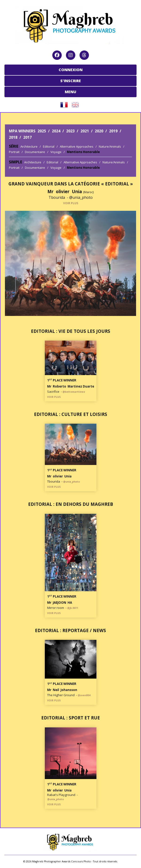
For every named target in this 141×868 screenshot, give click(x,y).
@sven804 (84, 695)
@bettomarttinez (74, 392)
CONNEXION (71, 70)
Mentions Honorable (83, 152)
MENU (70, 92)
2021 (85, 131)
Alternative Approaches (77, 146)
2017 (27, 137)
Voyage (56, 152)
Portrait (14, 152)
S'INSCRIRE (71, 81)
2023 (70, 131)
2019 (113, 131)
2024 (56, 131)
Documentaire (35, 152)
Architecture (29, 146)
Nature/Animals (110, 146)
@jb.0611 (73, 608)
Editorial (49, 146)
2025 (42, 131)
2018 (13, 137)
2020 (99, 131)
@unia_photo (81, 197)
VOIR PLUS (71, 203)
